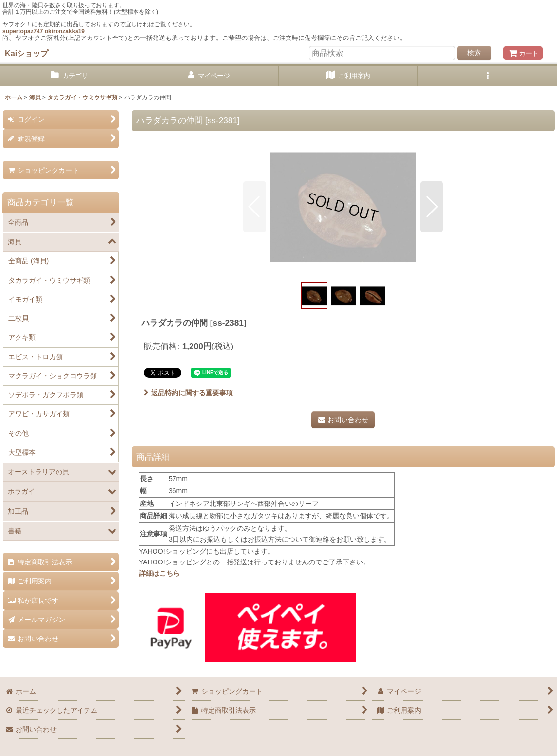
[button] (487, 76)
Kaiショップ (27, 53)
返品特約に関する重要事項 (188, 393)
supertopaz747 (23, 31)
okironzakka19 (65, 31)
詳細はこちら (159, 573)
